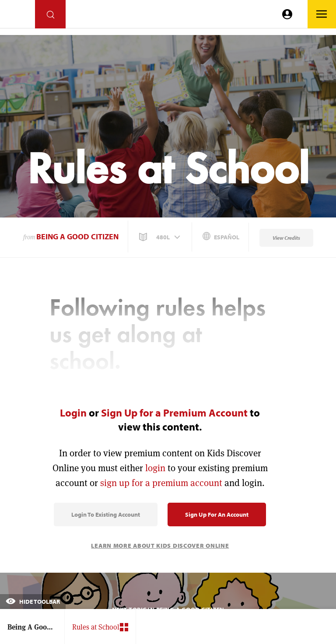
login (155, 468)
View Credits (286, 238)
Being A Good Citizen (77, 236)
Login (73, 413)
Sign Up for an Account (217, 514)
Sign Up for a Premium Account (174, 413)
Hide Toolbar (33, 602)
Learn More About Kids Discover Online (160, 546)
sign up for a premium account (161, 483)
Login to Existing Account (106, 514)
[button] (161, 237)
